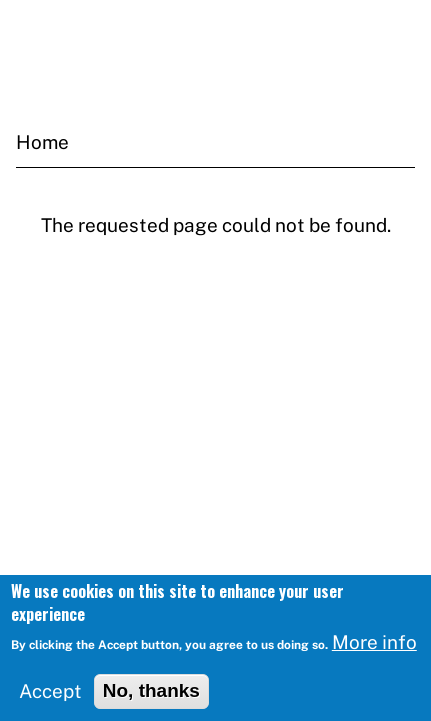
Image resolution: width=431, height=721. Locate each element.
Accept (50, 696)
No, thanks (151, 695)
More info (374, 647)
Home (42, 142)
